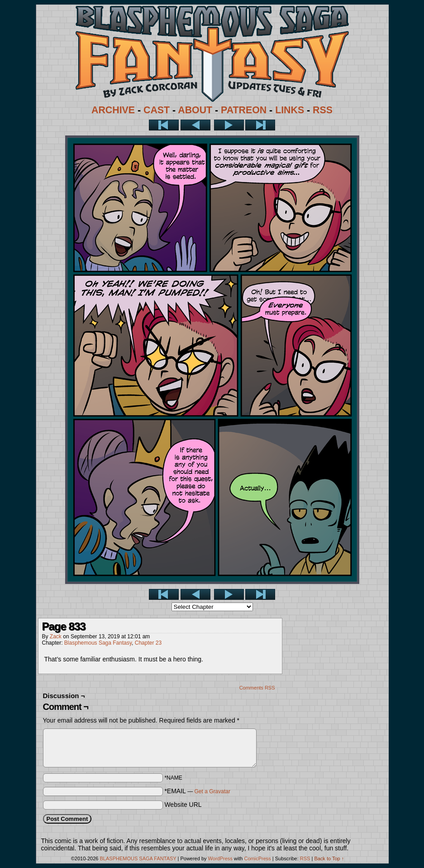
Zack (56, 637)
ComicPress (257, 858)
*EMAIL (197, 791)
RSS (323, 110)
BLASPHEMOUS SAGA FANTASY (138, 858)
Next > (229, 125)
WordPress (220, 858)
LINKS (290, 110)
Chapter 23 (148, 643)
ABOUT (195, 110)
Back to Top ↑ (329, 858)
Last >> (260, 125)
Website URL (183, 805)
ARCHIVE (113, 110)
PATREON (244, 110)
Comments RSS (257, 688)
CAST (157, 110)
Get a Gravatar (212, 791)
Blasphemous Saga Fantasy (98, 643)
